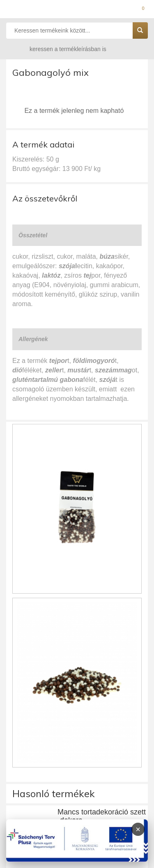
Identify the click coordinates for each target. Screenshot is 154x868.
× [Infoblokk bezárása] (138, 829)
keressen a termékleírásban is (60, 49)
